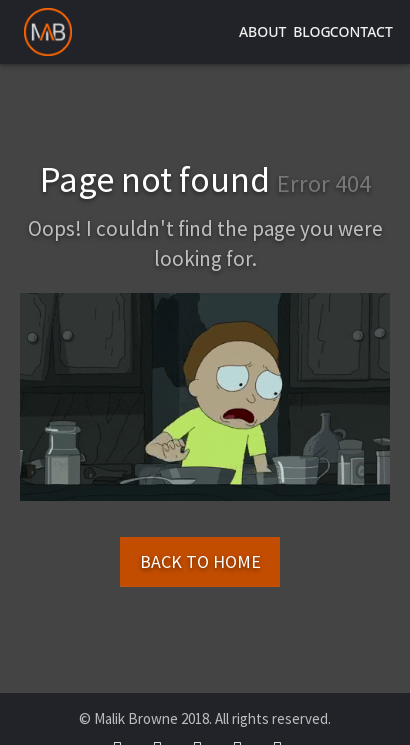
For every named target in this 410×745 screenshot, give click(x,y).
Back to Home (200, 561)
